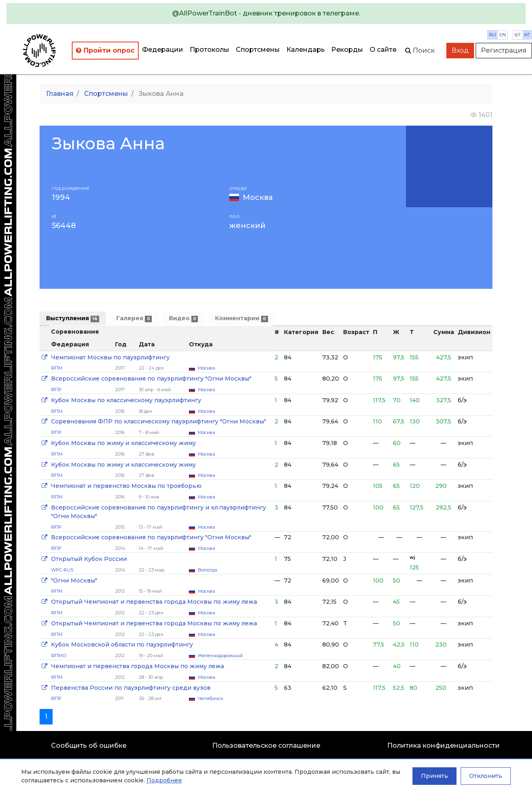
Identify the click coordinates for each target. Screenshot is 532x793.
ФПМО (59, 656)
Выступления (73, 318)
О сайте (383, 50)
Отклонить (486, 776)
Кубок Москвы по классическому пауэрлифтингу (126, 400)
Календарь (306, 50)
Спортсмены (258, 50)
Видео (183, 318)
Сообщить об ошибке (89, 745)
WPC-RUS (62, 570)
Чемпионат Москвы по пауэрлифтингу (110, 357)
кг (527, 35)
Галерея (134, 318)
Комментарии (241, 318)
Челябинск (211, 698)
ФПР (56, 390)
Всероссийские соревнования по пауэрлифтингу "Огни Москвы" (151, 379)
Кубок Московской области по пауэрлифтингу (122, 645)
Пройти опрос (105, 50)
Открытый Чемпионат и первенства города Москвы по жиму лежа (154, 602)
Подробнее (164, 780)
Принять (434, 776)
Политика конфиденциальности (443, 745)
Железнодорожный (220, 656)
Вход (460, 50)
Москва (258, 197)
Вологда (207, 570)
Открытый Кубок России (89, 559)
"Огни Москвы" (74, 580)
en (503, 35)
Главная (60, 94)
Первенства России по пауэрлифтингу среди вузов (131, 688)
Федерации (163, 50)
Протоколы (209, 50)
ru (493, 35)
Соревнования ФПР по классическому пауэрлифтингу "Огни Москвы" (158, 421)
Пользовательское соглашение (266, 745)
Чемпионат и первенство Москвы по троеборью (126, 486)
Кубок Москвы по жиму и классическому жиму (123, 443)
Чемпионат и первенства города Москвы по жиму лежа (137, 666)
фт (518, 35)
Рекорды (347, 50)
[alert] (266, 13)
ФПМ (57, 368)
